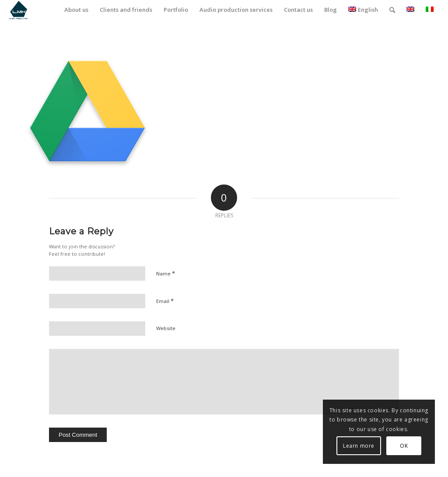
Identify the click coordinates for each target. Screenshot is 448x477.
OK (404, 446)
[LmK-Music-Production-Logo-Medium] (19, 10)
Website (166, 328)
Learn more (359, 446)
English (363, 10)
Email (165, 301)
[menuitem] (76, 10)
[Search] (392, 10)
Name (166, 273)
